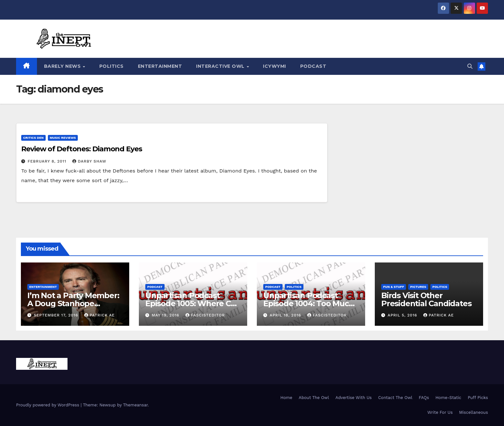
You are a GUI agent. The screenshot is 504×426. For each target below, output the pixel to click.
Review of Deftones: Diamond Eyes (82, 149)
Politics (112, 66)
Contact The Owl (395, 398)
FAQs (424, 398)
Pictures (418, 287)
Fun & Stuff (394, 287)
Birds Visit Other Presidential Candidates (426, 299)
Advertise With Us (353, 398)
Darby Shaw (89, 161)
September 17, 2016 (57, 315)
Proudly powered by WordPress (48, 405)
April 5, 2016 (403, 315)
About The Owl (314, 398)
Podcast (313, 66)
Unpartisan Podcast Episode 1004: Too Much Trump (309, 303)
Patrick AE (99, 315)
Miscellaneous (473, 412)
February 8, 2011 (48, 161)
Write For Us (440, 412)
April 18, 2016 (286, 315)
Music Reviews (63, 138)
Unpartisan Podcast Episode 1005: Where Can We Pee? (193, 303)
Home (286, 398)
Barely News (63, 66)
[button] (470, 66)
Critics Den (33, 138)
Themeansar (135, 405)
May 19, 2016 (166, 315)
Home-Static (449, 398)
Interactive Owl (221, 66)
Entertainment (160, 66)
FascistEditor (205, 315)
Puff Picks (478, 398)
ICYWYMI (274, 66)
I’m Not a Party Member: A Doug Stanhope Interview (73, 303)
